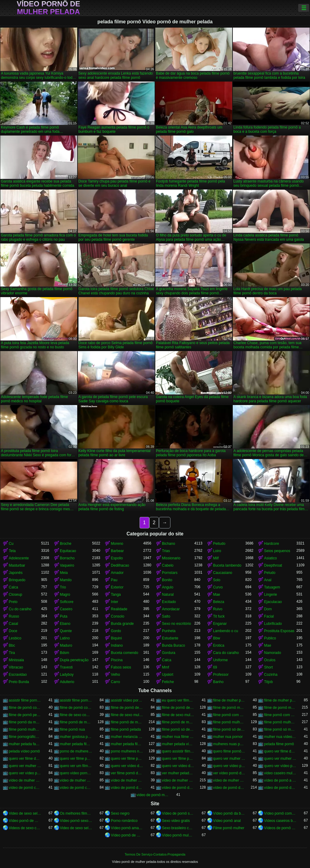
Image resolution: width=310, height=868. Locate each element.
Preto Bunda (19, 682)
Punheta (169, 631)
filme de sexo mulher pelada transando (178, 715)
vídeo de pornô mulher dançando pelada (153, 795)
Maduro (66, 645)
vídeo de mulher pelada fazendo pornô (127, 780)
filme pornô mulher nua (229, 722)
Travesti (66, 667)
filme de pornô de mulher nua (127, 708)
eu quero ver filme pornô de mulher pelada (178, 700)
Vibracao (16, 667)
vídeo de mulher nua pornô (25, 780)
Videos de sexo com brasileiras (25, 828)
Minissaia (16, 660)
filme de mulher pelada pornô (280, 700)
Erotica (219, 645)
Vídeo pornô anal (227, 821)
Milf (216, 558)
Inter (114, 602)
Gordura (169, 653)
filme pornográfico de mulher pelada (25, 737)
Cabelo (168, 565)
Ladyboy (67, 675)
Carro (115, 682)
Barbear (117, 551)
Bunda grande (122, 624)
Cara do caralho (226, 653)
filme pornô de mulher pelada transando (178, 722)
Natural (168, 595)
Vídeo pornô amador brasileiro (127, 828)
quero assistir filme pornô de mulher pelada (178, 751)
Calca (13, 587)
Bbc (12, 645)
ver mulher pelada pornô (178, 773)
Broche (66, 544)
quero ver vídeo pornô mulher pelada (25, 773)
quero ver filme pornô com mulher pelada (76, 759)
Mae (217, 595)
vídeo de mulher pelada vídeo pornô (229, 780)
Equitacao (68, 551)
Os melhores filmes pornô (76, 813)
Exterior (117, 587)
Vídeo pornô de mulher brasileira (25, 821)
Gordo (116, 631)
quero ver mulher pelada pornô (25, 766)
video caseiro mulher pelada (280, 773)
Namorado (272, 653)
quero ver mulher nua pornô (229, 759)
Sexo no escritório (176, 624)
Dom (268, 609)
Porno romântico (124, 821)
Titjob (268, 682)
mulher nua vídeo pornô (280, 737)
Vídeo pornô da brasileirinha (229, 813)
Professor (221, 675)
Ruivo (218, 609)
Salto (166, 616)
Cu (11, 544)
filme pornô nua (73, 729)
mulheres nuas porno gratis (229, 744)
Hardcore (271, 544)
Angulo (168, 587)
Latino (65, 638)
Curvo (218, 587)
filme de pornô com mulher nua (25, 708)
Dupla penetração (74, 660)
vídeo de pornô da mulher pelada (127, 788)
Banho (218, 682)
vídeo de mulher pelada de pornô (76, 780)
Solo (217, 580)
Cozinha (271, 675)
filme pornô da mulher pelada (25, 722)
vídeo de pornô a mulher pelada (280, 780)
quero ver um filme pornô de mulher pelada (76, 766)
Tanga (116, 595)
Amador (117, 573)
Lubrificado (273, 624)
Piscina (117, 660)
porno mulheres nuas (127, 751)
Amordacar (171, 609)
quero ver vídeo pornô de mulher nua (229, 766)
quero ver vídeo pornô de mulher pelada (280, 766)
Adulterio (67, 682)
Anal (268, 580)
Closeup (15, 595)
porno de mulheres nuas (76, 751)
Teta (12, 551)
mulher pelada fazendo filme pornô (25, 744)
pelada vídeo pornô (24, 751)
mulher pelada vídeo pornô (178, 744)
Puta (64, 616)
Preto (13, 602)
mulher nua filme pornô (178, 737)
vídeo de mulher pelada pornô (178, 780)
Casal (13, 624)
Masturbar (17, 565)
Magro (65, 595)
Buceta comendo (124, 653)
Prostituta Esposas (279, 631)
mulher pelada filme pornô (127, 744)
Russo (14, 616)
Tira (12, 653)
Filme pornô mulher (229, 828)
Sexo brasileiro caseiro (178, 828)
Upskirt (168, 675)
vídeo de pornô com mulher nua (25, 788)
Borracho (67, 558)
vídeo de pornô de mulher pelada (229, 788)
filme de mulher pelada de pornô (229, 700)
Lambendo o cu (226, 631)
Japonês (16, 573)
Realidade (119, 609)
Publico (270, 638)
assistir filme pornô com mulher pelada (25, 700)
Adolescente (19, 558)
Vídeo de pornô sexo (178, 813)
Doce (13, 631)
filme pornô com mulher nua (229, 715)
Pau (114, 580)
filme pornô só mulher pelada (280, 729)
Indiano (117, 645)
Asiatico (270, 558)
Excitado (169, 602)
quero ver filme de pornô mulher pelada (25, 759)
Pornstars (170, 573)
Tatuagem (272, 587)
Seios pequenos (277, 551)
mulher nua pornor (228, 737)
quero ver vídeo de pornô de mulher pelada (127, 766)
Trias (166, 551)
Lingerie (270, 595)
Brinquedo (17, 580)
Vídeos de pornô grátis (280, 828)
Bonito (167, 580)
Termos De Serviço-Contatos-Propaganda (155, 854)
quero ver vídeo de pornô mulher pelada (178, 766)
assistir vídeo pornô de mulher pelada (127, 700)
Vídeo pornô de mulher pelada (48, 8)
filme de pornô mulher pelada (280, 708)
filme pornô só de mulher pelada (229, 729)
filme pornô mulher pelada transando (25, 729)
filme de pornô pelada (25, 715)
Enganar (220, 624)
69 (215, 667)
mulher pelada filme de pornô (76, 744)
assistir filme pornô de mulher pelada (76, 700)
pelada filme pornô (279, 744)
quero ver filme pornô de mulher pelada (127, 759)
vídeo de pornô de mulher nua (178, 788)
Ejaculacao (273, 602)
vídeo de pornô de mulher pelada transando (280, 788)
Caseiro (66, 609)
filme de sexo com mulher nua (76, 715)
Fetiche (168, 682)
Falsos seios (121, 667)
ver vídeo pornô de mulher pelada (229, 773)
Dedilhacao (120, 565)
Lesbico (15, 638)
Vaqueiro (67, 565)
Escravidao (18, 675)
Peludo (270, 573)
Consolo (117, 616)
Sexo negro (120, 813)
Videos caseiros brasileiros (280, 821)
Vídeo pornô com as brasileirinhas (280, 813)
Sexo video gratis (176, 821)
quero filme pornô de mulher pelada (229, 751)
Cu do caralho (20, 609)
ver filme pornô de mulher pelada (127, 773)
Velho (115, 675)
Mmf (165, 667)
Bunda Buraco (173, 645)
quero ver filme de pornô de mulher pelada (280, 751)
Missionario (171, 558)
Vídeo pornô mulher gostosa (178, 835)
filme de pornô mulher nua (229, 708)
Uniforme (221, 660)
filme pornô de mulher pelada (127, 722)
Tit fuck (219, 616)
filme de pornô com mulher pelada (76, 708)
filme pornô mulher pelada (280, 722)
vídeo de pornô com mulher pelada (76, 788)
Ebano (65, 624)
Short (268, 667)
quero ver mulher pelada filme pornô (280, 759)
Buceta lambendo (227, 565)
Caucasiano (223, 573)
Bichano (168, 544)
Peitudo (219, 544)
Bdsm (65, 653)
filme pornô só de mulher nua (178, 729)
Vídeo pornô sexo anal (76, 821)
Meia (64, 573)
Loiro (217, 551)
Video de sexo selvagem (25, 813)
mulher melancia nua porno (127, 737)
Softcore (67, 602)
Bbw (217, 638)
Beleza (219, 602)
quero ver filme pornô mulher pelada (178, 759)
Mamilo (66, 580)
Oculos (270, 660)
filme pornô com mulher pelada (280, 715)
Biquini (116, 638)
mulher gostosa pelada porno (76, 737)
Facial (269, 616)
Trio (63, 587)
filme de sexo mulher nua (127, 715)
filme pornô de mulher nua (76, 722)
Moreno (117, 544)
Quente (66, 631)
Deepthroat (273, 565)
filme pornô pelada (126, 729)
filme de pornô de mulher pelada (178, 708)
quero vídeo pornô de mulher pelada (76, 773)
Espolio (117, 558)
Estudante (170, 638)
